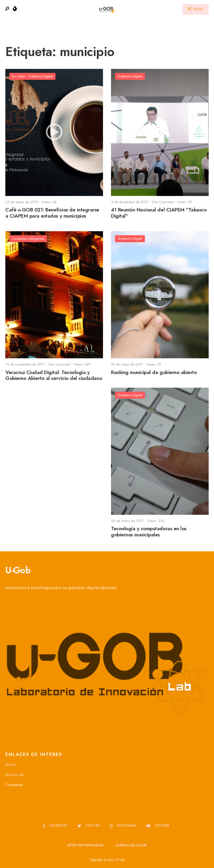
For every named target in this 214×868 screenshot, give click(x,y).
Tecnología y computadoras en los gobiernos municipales (149, 532)
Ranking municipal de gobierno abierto (154, 372)
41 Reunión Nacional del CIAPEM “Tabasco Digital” (159, 213)
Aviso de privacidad (85, 845)
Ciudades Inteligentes (28, 239)
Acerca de (15, 774)
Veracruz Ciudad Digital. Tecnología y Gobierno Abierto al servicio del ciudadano (54, 375)
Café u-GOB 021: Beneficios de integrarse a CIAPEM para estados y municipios (52, 213)
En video (19, 76)
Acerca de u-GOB (131, 845)
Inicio (11, 764)
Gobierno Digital (41, 76)
